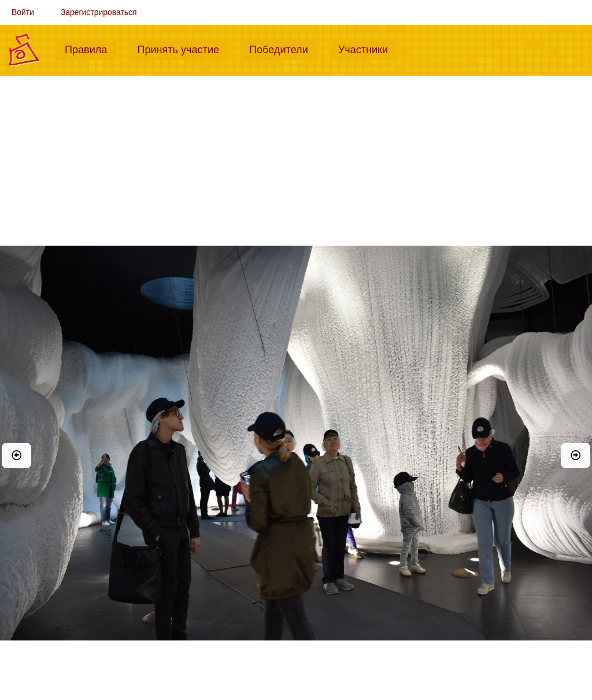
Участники (368, 49)
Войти (23, 12)
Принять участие (183, 49)
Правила (90, 49)
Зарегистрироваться (99, 12)
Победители (283, 49)
